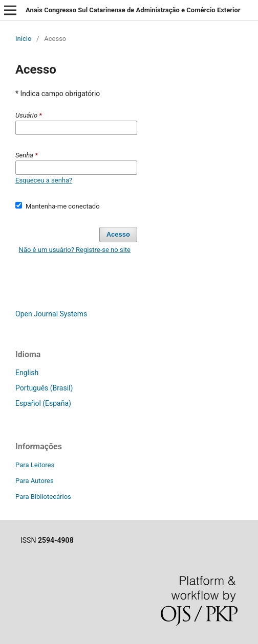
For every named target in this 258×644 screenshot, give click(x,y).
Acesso (118, 234)
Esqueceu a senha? (44, 180)
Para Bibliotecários (43, 497)
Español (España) (43, 403)
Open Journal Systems (51, 314)
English (27, 373)
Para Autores (35, 481)
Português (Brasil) (44, 388)
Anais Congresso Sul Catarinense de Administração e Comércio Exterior (133, 10)
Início (23, 39)
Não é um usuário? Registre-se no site (75, 250)
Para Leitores (35, 465)
